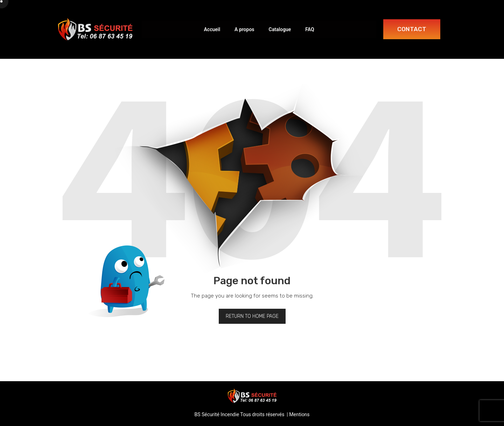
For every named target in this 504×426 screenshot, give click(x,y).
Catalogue (280, 29)
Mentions (299, 414)
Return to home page (252, 316)
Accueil (212, 29)
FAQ (310, 29)
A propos (244, 29)
